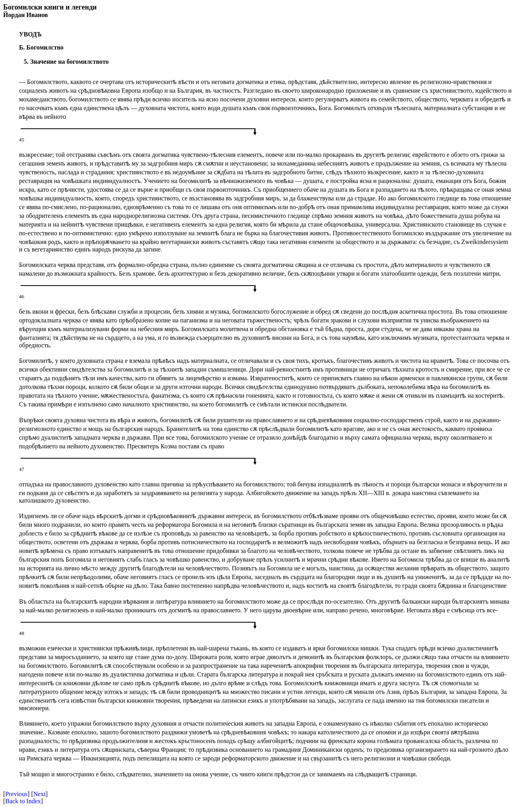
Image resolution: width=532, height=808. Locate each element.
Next (39, 794)
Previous (16, 794)
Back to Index (23, 801)
